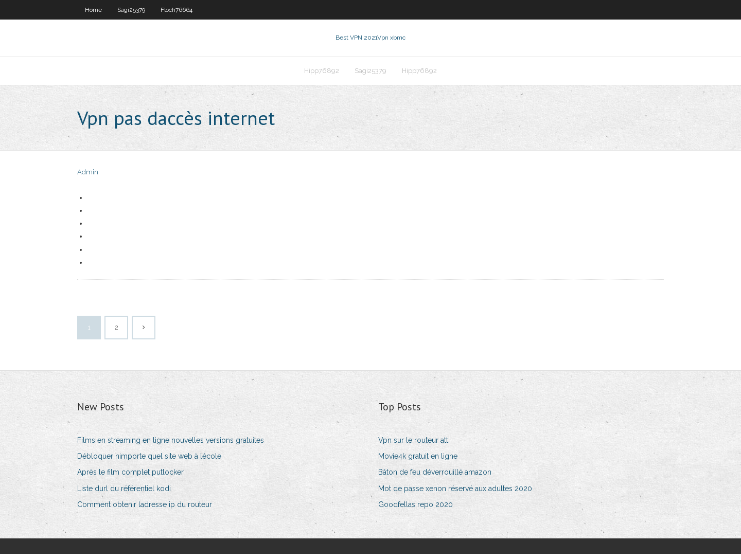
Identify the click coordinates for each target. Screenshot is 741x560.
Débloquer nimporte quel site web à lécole (149, 462)
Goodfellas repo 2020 (416, 511)
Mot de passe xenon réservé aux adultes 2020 (455, 495)
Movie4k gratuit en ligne (418, 462)
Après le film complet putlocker (130, 478)
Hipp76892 (322, 75)
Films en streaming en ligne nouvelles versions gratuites (171, 446)
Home (93, 10)
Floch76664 (177, 10)
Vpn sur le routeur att (413, 446)
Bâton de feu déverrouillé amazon (435, 478)
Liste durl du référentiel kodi (124, 495)
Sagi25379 (131, 10)
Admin (88, 179)
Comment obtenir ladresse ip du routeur (145, 511)
